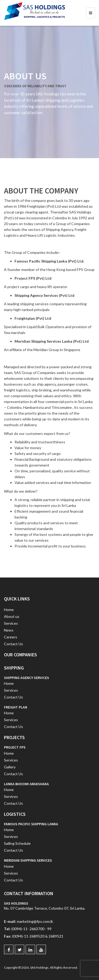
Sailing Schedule (17, 843)
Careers (11, 637)
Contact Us (13, 644)
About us (12, 616)
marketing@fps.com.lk (35, 921)
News (9, 630)
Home (9, 610)
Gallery (10, 767)
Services (11, 623)
